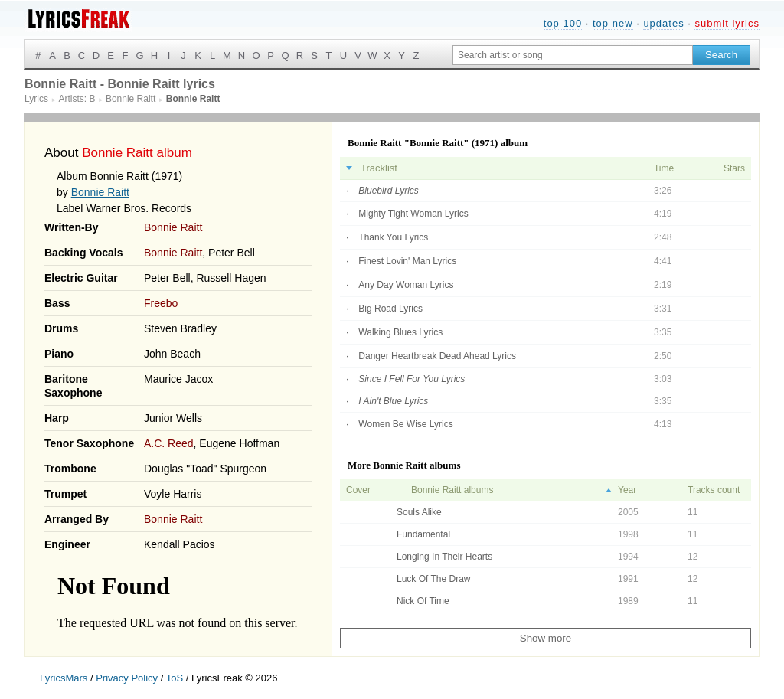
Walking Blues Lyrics (400, 332)
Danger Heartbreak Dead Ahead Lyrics (437, 356)
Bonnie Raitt (100, 192)
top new (613, 23)
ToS (175, 678)
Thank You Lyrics (393, 237)
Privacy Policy (127, 678)
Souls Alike (419, 512)
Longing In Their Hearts (444, 557)
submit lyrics (727, 23)
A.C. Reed (169, 443)
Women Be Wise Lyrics (405, 424)
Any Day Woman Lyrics (406, 285)
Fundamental (423, 534)
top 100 (563, 23)
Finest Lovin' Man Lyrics (407, 261)
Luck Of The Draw (433, 579)
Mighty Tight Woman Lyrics (413, 214)
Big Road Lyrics (390, 309)
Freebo (161, 303)
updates (663, 23)
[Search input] (573, 55)
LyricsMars (64, 678)
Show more (546, 638)
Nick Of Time (423, 601)
